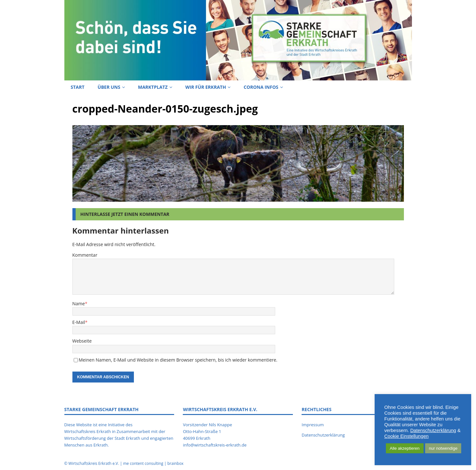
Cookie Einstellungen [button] (406, 436)
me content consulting (143, 463)
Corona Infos (261, 87)
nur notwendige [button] (443, 448)
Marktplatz (153, 87)
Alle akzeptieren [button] (405, 448)
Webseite (82, 341)
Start (78, 87)
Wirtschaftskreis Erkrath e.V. (94, 463)
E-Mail (79, 322)
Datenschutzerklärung (323, 435)
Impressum (313, 425)
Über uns (109, 87)
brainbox (175, 463)
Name (79, 304)
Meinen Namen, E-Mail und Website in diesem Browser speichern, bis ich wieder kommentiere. (178, 360)
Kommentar (85, 255)
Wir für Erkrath (206, 87)
